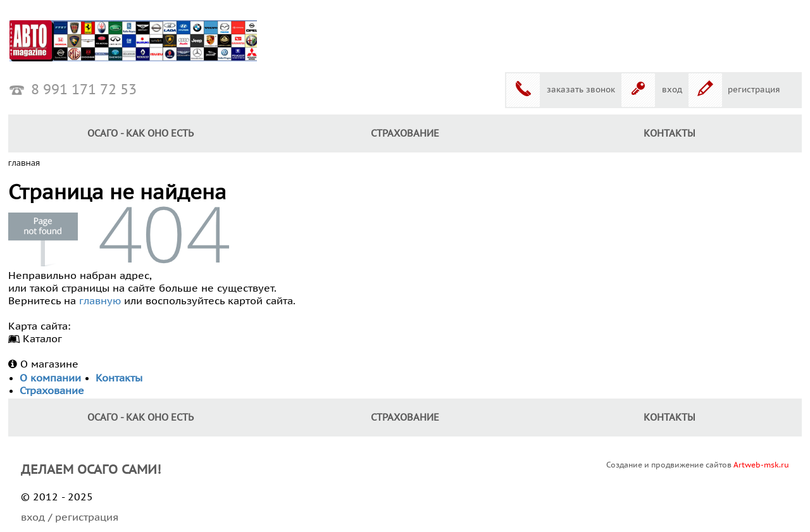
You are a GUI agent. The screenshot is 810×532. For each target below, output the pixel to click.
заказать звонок (581, 90)
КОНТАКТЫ (670, 133)
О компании (50, 378)
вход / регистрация (70, 517)
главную (100, 301)
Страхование (405, 133)
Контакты (119, 378)
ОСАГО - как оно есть (140, 133)
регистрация (754, 90)
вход (672, 90)
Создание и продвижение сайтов (698, 465)
